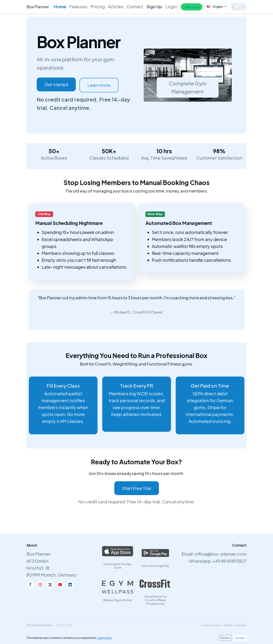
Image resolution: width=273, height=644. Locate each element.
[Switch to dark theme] (239, 7)
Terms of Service (235, 625)
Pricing (98, 7)
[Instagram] (40, 585)
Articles (116, 7)
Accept (240, 638)
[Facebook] (30, 585)
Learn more (99, 85)
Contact (135, 7)
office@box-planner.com (220, 554)
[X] (50, 585)
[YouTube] (60, 585)
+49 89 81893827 (230, 561)
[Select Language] (216, 7)
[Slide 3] (195, 96)
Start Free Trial (137, 488)
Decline (225, 638)
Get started (56, 84)
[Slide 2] (188, 96)
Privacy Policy (210, 625)
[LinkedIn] (70, 585)
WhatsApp (191, 7)
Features (78, 7)
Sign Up (154, 7)
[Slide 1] (181, 96)
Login (171, 7)
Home (60, 7)
